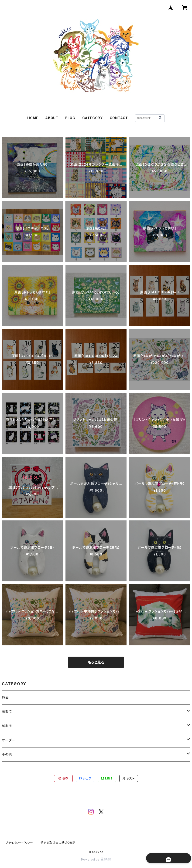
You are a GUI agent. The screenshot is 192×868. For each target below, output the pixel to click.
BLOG (70, 118)
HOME (33, 118)
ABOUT (52, 118)
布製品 (7, 712)
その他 (7, 754)
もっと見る (96, 662)
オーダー (9, 740)
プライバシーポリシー (19, 843)
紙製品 (7, 726)
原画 (5, 697)
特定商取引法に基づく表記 (58, 843)
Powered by (96, 859)
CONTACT (119, 118)
